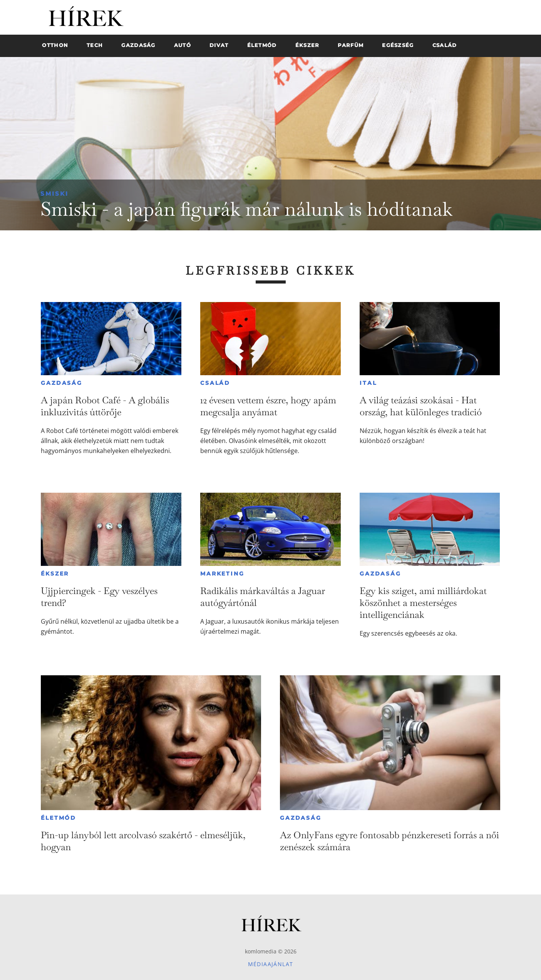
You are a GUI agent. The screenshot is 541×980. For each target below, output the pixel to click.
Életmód (59, 818)
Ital (368, 383)
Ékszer (55, 574)
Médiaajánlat (271, 964)
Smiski (54, 194)
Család (215, 383)
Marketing (222, 574)
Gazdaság (61, 383)
